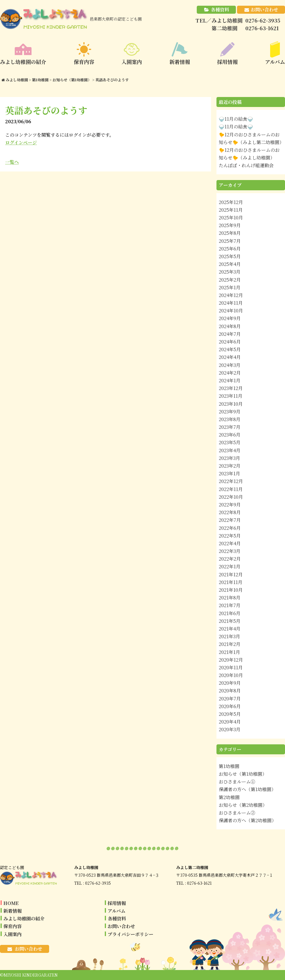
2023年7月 (230, 427)
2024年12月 (231, 295)
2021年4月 (230, 629)
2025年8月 (230, 233)
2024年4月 (230, 357)
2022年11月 (231, 489)
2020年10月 (231, 675)
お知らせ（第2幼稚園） (243, 805)
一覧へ (12, 162)
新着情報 (13, 911)
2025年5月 (230, 256)
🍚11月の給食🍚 (236, 119)
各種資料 (220, 10)
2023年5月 (230, 442)
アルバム (117, 911)
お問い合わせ (264, 10)
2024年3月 (230, 365)
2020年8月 (230, 691)
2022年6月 (230, 528)
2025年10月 (231, 218)
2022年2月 (230, 559)
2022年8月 (230, 512)
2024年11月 (231, 303)
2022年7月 (230, 520)
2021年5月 (230, 621)
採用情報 (117, 903)
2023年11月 (231, 396)
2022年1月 (230, 566)
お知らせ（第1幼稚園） (243, 774)
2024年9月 (230, 318)
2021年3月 (229, 636)
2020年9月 (230, 683)
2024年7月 (230, 334)
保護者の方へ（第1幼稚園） (247, 789)
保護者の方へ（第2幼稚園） (247, 820)
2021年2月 (230, 644)
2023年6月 (230, 435)
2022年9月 (230, 505)
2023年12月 (231, 388)
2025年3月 (230, 272)
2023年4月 (230, 450)
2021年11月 (231, 582)
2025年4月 (230, 264)
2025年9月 (230, 225)
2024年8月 (230, 326)
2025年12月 (231, 202)
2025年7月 (230, 241)
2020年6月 (230, 706)
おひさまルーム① (237, 782)
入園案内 (13, 934)
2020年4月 (230, 722)
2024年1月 (230, 380)
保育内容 (13, 926)
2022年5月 (230, 536)
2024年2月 (230, 373)
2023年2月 (230, 466)
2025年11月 (231, 210)
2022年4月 (230, 543)
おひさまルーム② (237, 813)
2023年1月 (229, 473)
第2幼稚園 (229, 797)
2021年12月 (231, 574)
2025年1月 (230, 287)
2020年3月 (230, 729)
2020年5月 (230, 714)
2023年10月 (231, 404)
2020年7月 (230, 699)
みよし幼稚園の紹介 (24, 919)
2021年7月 (230, 605)
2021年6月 (230, 613)
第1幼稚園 (229, 766)
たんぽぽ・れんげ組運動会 (246, 165)
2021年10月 (231, 590)
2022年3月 (230, 551)
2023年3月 (229, 458)
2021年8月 (230, 598)
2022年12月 (231, 481)
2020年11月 (231, 667)
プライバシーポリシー (131, 934)
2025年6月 (230, 249)
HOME (11, 903)
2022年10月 (231, 497)
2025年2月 (230, 280)
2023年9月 (230, 412)
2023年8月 (230, 419)
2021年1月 (229, 652)
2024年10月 (231, 311)
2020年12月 (231, 660)
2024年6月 (230, 342)
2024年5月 (230, 349)
